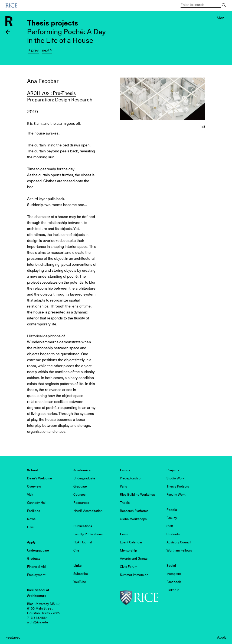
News (31, 519)
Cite (76, 550)
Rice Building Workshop (138, 495)
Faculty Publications (88, 534)
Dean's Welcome (40, 478)
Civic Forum (129, 567)
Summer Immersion (134, 575)
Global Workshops (133, 519)
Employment (36, 575)
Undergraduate (84, 478)
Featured (13, 637)
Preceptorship (130, 478)
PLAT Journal (83, 542)
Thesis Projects (178, 486)
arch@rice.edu (37, 622)
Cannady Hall (37, 503)
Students (173, 534)
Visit (30, 495)
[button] (163, 99)
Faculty (172, 518)
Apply (222, 637)
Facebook (174, 582)
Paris (123, 486)
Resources (81, 503)
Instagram (174, 574)
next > (47, 50)
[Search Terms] (201, 5)
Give (30, 527)
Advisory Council (179, 542)
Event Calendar (131, 542)
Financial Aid (36, 567)
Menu (222, 18)
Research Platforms (134, 511)
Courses (79, 495)
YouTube (80, 582)
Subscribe (81, 574)
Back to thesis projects (8, 32)
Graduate (80, 486)
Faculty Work (176, 495)
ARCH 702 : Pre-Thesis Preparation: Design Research (60, 96)
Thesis (125, 503)
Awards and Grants (134, 559)
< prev (33, 50)
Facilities (34, 511)
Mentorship (128, 550)
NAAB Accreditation (88, 511)
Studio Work (175, 478)
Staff (170, 526)
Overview (34, 486)
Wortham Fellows (179, 550)
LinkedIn (173, 590)
